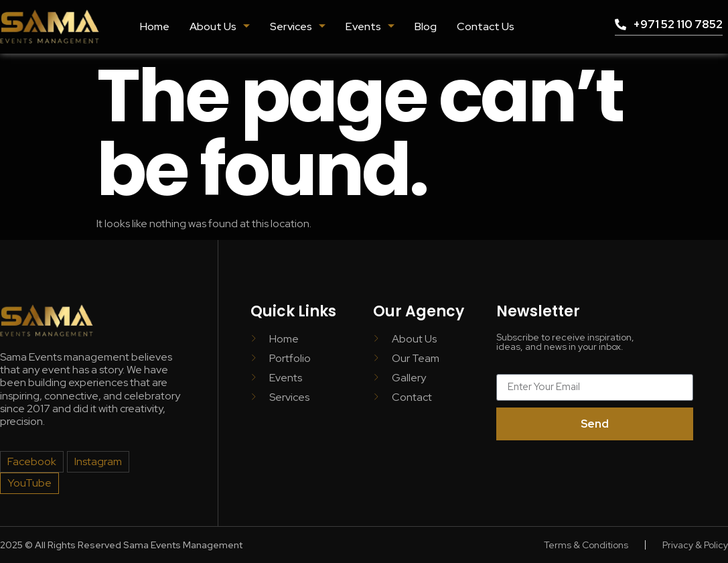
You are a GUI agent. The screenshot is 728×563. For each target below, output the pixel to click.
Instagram (98, 461)
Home (155, 26)
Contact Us (485, 26)
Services (298, 26)
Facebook (32, 461)
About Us (220, 26)
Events (370, 26)
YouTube (29, 483)
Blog (425, 26)
